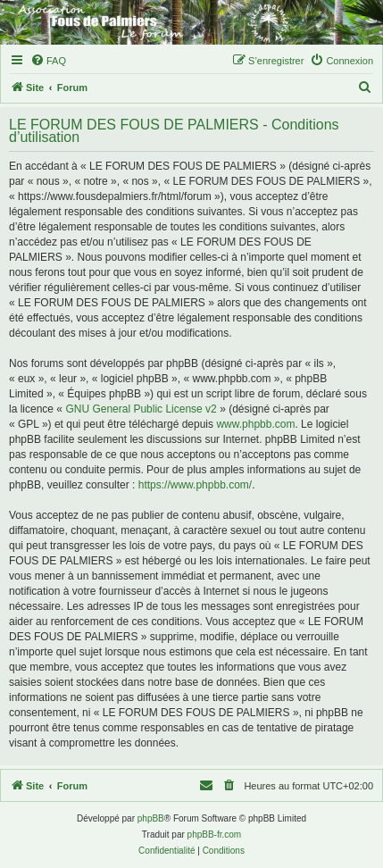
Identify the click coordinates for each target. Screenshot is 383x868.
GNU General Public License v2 (141, 409)
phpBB (151, 818)
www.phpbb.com (255, 424)
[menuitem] (48, 61)
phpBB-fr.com (215, 835)
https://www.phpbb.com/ (195, 485)
